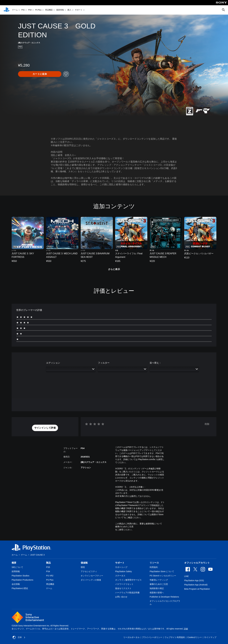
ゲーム (15, 10)
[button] (45, 428)
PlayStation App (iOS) (194, 580)
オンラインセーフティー (92, 576)
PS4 (30, 10)
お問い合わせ (121, 597)
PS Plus (38, 10)
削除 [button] (207, 424)
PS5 (23, 10)
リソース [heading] (154, 563)
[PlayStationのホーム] (7, 10)
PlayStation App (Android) (196, 585)
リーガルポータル (131, 637)
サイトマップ (210, 637)
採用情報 (16, 571)
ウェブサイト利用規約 (175, 637)
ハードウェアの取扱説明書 (127, 593)
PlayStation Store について (162, 571)
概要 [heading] (14, 563)
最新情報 (60, 10)
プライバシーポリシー (152, 637)
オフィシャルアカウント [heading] (197, 563)
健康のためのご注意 (124, 527)
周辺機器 (49, 10)
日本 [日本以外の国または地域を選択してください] (19, 637)
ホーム (15, 555)
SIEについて (17, 567)
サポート (79, 10)
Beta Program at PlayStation (197, 589)
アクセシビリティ (89, 571)
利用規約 (154, 567)
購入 (69, 10)
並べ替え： (155, 363)
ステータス (120, 576)
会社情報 (16, 584)
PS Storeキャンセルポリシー (163, 576)
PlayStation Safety (123, 571)
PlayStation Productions (22, 580)
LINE (186, 576)
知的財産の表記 (157, 588)
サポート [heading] (120, 563)
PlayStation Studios (20, 576)
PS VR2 (50, 576)
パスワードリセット (124, 584)
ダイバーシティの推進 (91, 580)
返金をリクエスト (123, 588)
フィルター (104, 363)
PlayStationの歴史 (20, 588)
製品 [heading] (48, 563)
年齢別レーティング (159, 580)
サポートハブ (121, 567)
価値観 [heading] (84, 563)
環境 (83, 567)
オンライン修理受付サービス (128, 580)
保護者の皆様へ (157, 593)
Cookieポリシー (195, 637)
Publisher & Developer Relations (164, 597)
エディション (53, 363)
